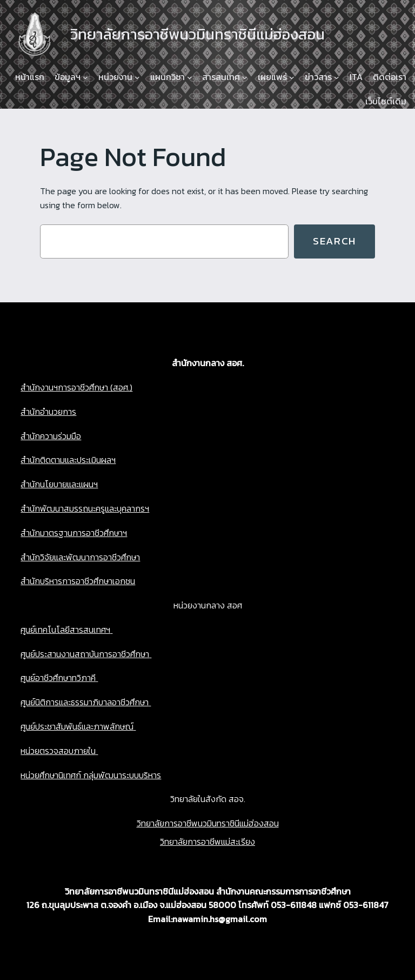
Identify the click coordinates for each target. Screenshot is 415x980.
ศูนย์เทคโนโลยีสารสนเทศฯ (65, 630)
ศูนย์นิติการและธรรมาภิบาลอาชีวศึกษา (85, 702)
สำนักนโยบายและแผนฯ (59, 484)
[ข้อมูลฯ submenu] (85, 77)
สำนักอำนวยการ (48, 412)
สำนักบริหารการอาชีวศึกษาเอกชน (78, 581)
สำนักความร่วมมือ (51, 436)
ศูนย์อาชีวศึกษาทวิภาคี (58, 678)
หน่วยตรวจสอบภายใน (58, 751)
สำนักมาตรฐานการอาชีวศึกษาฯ (74, 533)
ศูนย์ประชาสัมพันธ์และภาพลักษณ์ (77, 726)
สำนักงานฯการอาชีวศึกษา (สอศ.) (76, 387)
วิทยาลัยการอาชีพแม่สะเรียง (207, 842)
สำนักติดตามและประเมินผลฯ (68, 460)
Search (334, 241)
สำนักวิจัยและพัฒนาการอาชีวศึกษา (80, 557)
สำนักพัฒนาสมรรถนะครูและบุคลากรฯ (85, 508)
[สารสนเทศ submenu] (245, 77)
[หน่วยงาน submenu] (137, 77)
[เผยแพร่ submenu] (292, 77)
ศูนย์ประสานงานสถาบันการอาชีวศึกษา (85, 654)
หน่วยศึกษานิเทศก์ (51, 775)
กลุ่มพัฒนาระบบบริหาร (121, 775)
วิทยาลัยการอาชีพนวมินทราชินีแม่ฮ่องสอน (208, 823)
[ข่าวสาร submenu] (337, 77)
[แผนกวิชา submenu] (190, 77)
